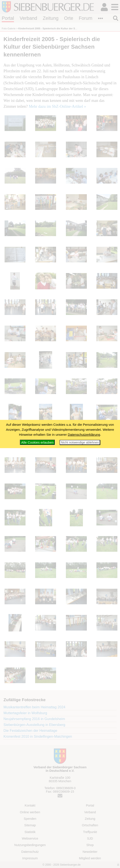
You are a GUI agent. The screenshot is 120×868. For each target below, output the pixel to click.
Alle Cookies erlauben (37, 442)
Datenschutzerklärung (84, 435)
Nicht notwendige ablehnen (80, 442)
